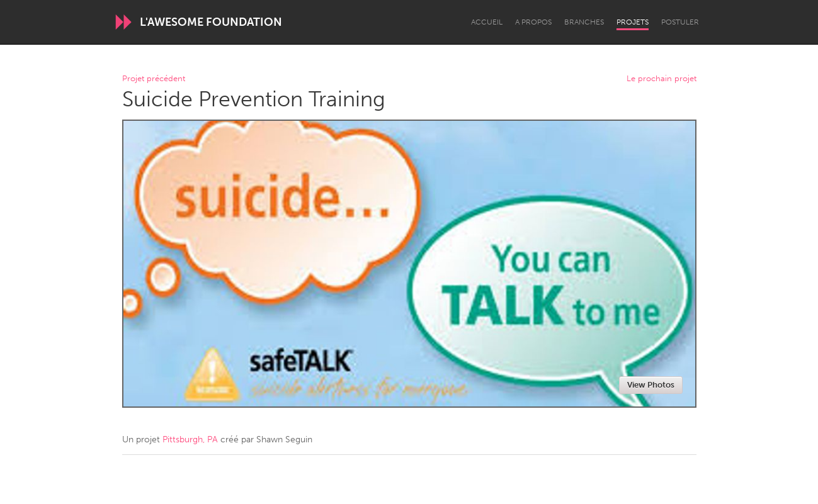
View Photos (651, 385)
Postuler (680, 22)
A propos (533, 22)
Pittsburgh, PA (190, 440)
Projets (633, 22)
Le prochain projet (662, 79)
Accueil (487, 22)
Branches (584, 22)
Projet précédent (154, 79)
